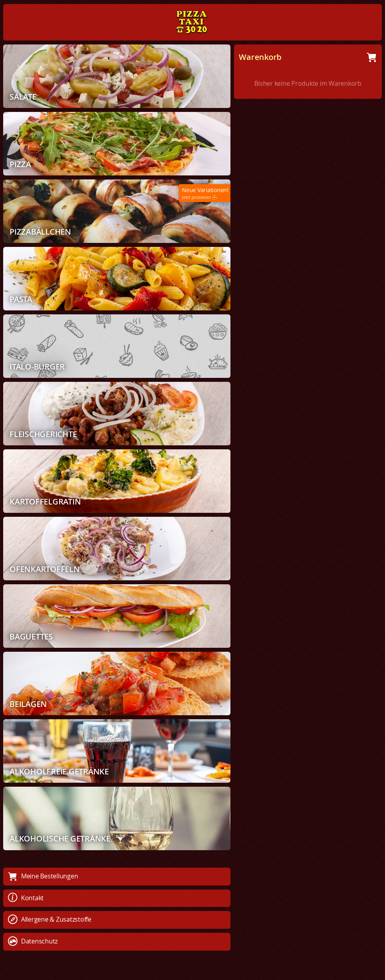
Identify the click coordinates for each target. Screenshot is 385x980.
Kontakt (26, 898)
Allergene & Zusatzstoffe (50, 919)
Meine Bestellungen (43, 876)
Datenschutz (33, 941)
